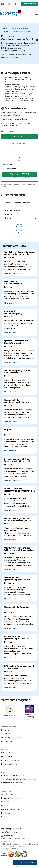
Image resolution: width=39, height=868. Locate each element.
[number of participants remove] (19, 154)
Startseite (5, 29)
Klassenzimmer (12, 169)
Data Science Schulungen (19, 29)
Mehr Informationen (9, 57)
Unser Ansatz (8, 753)
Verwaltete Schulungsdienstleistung (19, 779)
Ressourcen (7, 741)
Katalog (5, 730)
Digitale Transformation (13, 775)
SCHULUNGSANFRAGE (19, 137)
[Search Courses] (18, 18)
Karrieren (6, 813)
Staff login (19, 867)
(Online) (9, 164)
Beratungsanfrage (10, 760)
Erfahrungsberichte (11, 809)
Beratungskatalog (10, 764)
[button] (35, 218)
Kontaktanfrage (30, 4)
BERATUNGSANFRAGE (20, 143)
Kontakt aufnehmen (25, 862)
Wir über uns (7, 794)
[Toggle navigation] (36, 13)
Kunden (5, 806)
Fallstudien (7, 756)
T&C (3, 821)
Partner (5, 802)
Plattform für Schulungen (14, 783)
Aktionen (6, 734)
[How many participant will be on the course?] (19, 157)
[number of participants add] (19, 161)
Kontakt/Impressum (11, 798)
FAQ (3, 817)
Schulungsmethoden (11, 738)
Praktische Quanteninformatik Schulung (17, 31)
